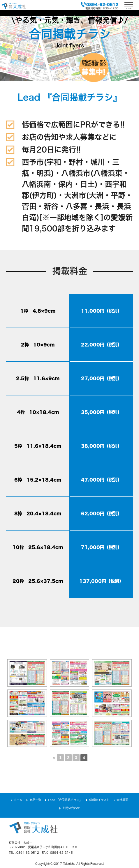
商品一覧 (35, 800)
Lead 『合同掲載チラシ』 (70, 97)
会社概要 (122, 800)
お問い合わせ (71, 808)
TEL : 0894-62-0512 (24, 853)
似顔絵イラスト (99, 800)
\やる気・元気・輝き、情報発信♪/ (69, 20)
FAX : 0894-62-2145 (57, 853)
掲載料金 (70, 271)
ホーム (18, 800)
